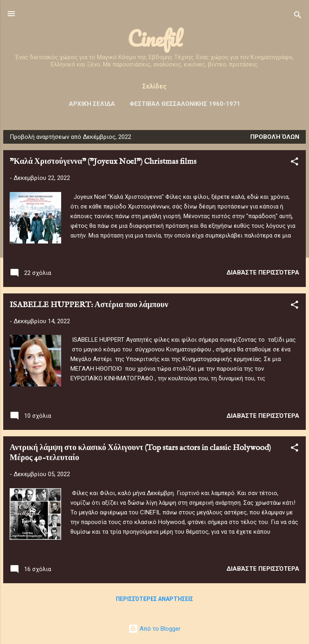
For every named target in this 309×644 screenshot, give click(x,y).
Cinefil (155, 38)
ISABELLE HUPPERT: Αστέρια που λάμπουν (89, 305)
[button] (295, 163)
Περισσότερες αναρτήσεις (154, 599)
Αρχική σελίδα (92, 104)
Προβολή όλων (275, 137)
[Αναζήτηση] (298, 16)
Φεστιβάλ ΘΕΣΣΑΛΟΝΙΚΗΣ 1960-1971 (185, 104)
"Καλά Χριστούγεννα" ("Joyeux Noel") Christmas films (103, 162)
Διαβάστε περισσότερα (263, 272)
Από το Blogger (154, 629)
